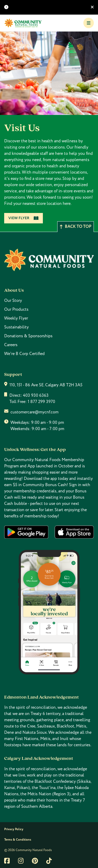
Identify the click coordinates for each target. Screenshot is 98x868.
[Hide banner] (92, 7)
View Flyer (24, 218)
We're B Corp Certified (24, 354)
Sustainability (16, 327)
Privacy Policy (14, 829)
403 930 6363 (36, 395)
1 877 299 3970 (41, 402)
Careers (11, 345)
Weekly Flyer (16, 318)
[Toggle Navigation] (89, 23)
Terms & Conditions (18, 840)
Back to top (76, 227)
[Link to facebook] (7, 861)
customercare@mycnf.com (34, 412)
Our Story (13, 301)
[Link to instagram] (21, 861)
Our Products (16, 309)
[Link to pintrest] (35, 861)
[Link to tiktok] (49, 861)
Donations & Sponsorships (28, 336)
